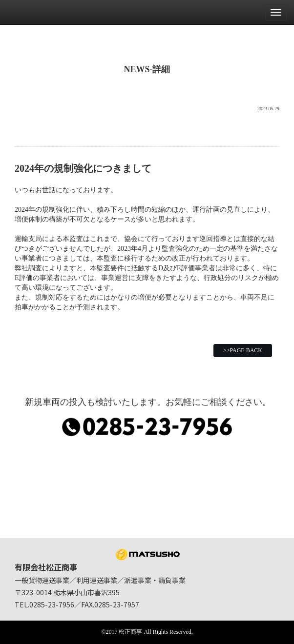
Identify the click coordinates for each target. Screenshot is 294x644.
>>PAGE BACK (243, 350)
